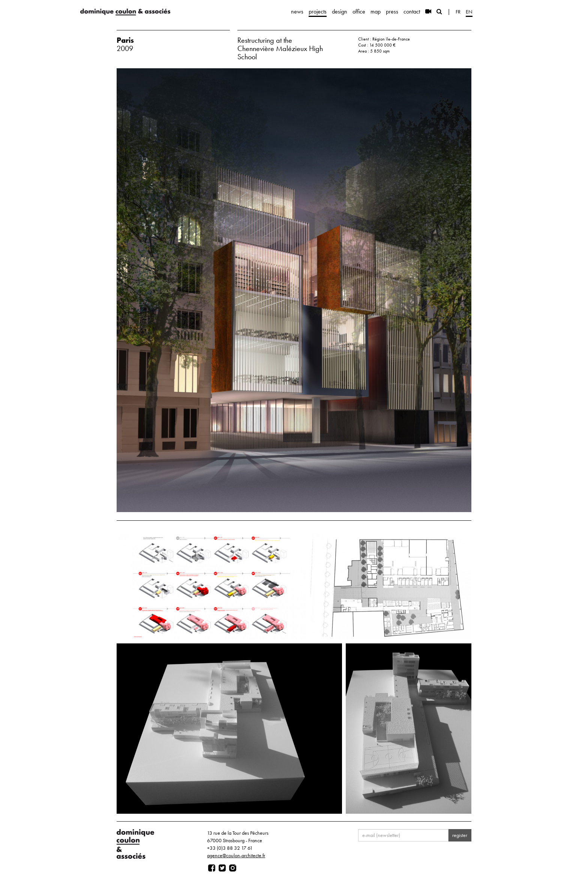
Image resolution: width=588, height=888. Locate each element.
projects (318, 11)
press (392, 11)
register (460, 835)
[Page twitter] (222, 868)
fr (458, 12)
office (359, 11)
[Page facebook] (212, 868)
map (376, 11)
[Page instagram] (233, 868)
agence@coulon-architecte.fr (236, 855)
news (297, 11)
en (469, 12)
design (340, 11)
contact (412, 11)
